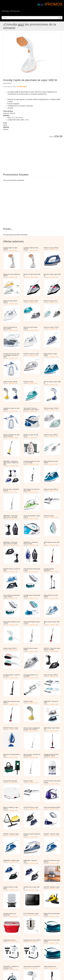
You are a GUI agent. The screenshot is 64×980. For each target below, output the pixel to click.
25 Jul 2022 (52, 464)
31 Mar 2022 (52, 676)
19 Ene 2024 (52, 329)
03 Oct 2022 (32, 942)
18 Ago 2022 (32, 277)
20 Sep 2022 (12, 572)
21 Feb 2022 (12, 890)
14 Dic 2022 (52, 651)
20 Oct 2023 (52, 491)
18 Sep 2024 (12, 862)
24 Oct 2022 (52, 277)
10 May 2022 (32, 809)
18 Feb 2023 (12, 835)
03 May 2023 (52, 835)
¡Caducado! (22, 86)
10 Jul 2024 (32, 545)
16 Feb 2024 (52, 517)
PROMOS (54, 4)
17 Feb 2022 (52, 625)
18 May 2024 (12, 545)
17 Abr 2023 (11, 251)
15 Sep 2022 (32, 302)
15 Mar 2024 (32, 355)
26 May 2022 (52, 249)
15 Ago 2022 (12, 916)
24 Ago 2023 (52, 598)
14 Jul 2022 (52, 968)
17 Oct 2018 (12, 729)
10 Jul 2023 (11, 411)
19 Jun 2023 (32, 383)
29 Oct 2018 (32, 411)
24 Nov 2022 (32, 492)
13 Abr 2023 (11, 783)
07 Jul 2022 (32, 438)
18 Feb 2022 (52, 784)
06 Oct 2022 (32, 572)
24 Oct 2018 (52, 863)
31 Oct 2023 (12, 519)
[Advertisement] (27, 154)
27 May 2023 (12, 970)
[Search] (60, 18)
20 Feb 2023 (52, 436)
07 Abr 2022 (11, 810)
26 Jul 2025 (52, 704)
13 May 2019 (12, 625)
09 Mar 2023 (12, 277)
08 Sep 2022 (12, 757)
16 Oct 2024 (12, 466)
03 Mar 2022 (52, 410)
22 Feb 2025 (32, 863)
